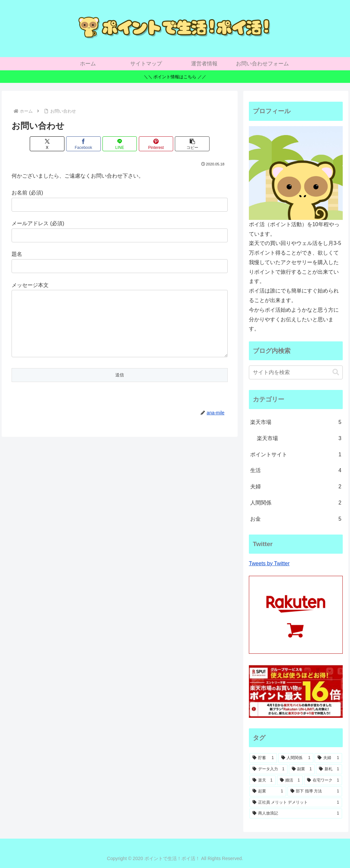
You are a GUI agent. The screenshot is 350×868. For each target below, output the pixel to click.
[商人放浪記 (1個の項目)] (296, 814)
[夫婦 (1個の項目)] (328, 758)
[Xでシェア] (47, 144)
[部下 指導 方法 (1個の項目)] (315, 791)
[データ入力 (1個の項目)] (269, 769)
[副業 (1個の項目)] (302, 769)
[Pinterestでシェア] (156, 144)
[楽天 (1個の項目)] (263, 781)
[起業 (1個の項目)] (268, 791)
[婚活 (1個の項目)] (290, 781)
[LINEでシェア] (120, 144)
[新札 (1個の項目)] (329, 769)
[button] (192, 144)
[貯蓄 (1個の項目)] (263, 758)
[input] (296, 372)
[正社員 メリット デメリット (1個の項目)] (296, 803)
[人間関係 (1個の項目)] (296, 758)
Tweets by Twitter (269, 563)
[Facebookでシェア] (83, 144)
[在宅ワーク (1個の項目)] (323, 781)
